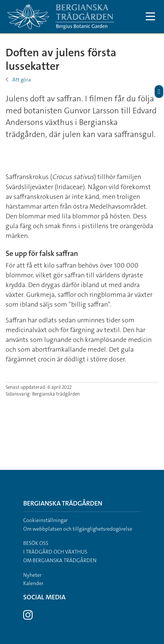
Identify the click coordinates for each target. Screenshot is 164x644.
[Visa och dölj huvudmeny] (150, 17)
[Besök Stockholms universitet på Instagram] (28, 617)
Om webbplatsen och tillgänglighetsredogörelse (78, 529)
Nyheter (32, 575)
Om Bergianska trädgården (60, 560)
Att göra (22, 80)
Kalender (33, 583)
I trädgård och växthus (55, 552)
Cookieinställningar (45, 520)
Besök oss (36, 543)
